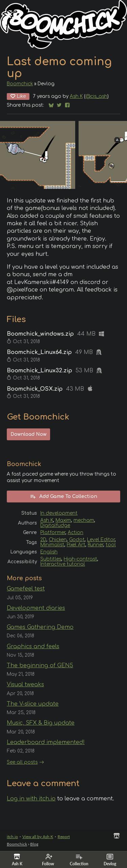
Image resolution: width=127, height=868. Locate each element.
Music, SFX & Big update (41, 723)
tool (111, 545)
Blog (34, 844)
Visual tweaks (25, 685)
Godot (77, 540)
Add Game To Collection (63, 496)
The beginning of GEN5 (40, 666)
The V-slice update (33, 704)
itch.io (12, 837)
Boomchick (20, 84)
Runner (96, 545)
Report (64, 837)
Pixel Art (76, 545)
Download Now (28, 434)
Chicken (58, 540)
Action (76, 533)
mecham (84, 520)
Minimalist (52, 545)
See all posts (22, 762)
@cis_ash (96, 96)
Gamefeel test (26, 589)
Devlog (110, 860)
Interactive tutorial (63, 564)
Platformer (53, 533)
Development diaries (36, 608)
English (49, 552)
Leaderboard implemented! (46, 742)
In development (59, 513)
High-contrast (80, 559)
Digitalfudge (55, 525)
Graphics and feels (33, 646)
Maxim (63, 520)
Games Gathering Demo (40, 627)
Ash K (76, 96)
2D (43, 540)
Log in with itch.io (31, 799)
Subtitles (51, 559)
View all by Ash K (38, 837)
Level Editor (101, 540)
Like (18, 96)
